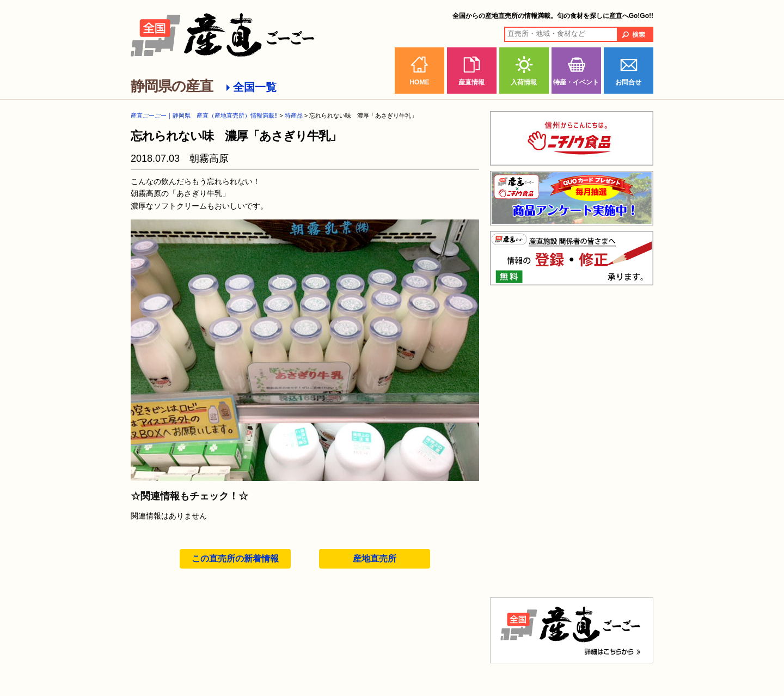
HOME (419, 82)
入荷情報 (524, 82)
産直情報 (471, 82)
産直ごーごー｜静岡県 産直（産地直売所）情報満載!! (204, 115)
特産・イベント (576, 82)
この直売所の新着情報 (235, 558)
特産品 (294, 115)
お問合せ (628, 82)
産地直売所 (375, 558)
